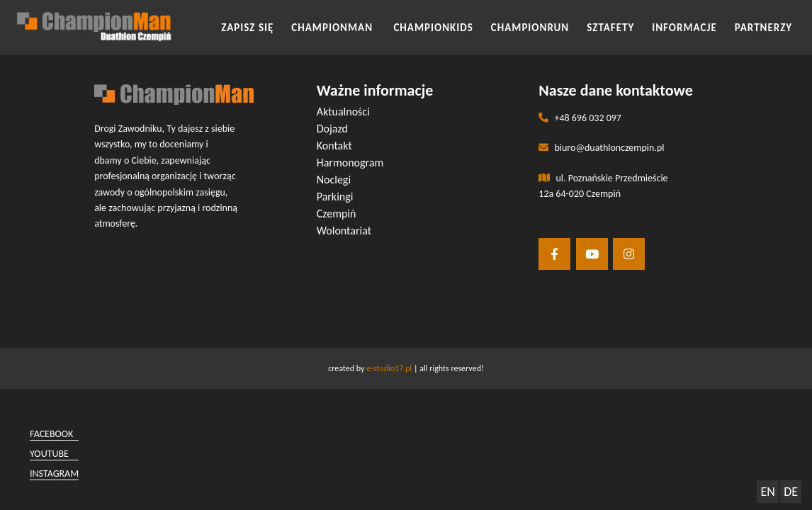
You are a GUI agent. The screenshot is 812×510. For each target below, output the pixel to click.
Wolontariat (344, 231)
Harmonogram (350, 163)
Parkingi (335, 197)
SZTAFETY (610, 28)
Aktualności (343, 112)
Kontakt (334, 146)
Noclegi (334, 180)
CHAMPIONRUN (530, 28)
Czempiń (337, 214)
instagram (54, 474)
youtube (49, 454)
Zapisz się (247, 28)
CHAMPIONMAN (333, 28)
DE (791, 492)
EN (767, 492)
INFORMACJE (684, 28)
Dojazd (332, 129)
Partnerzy (763, 28)
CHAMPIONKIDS (433, 28)
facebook (51, 434)
